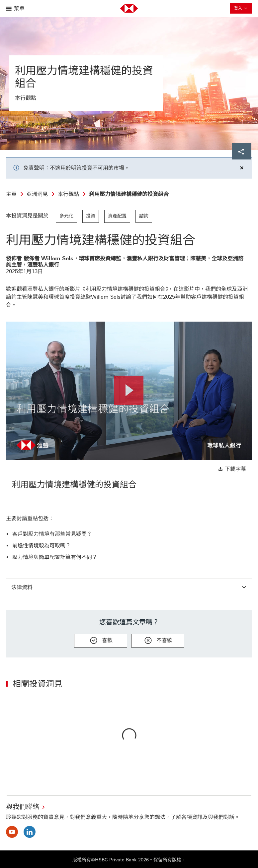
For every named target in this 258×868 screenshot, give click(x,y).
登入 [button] (241, 9)
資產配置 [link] (117, 216)
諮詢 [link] (144, 216)
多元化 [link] (66, 216)
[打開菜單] (16, 8)
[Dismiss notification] (242, 168)
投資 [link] (91, 216)
